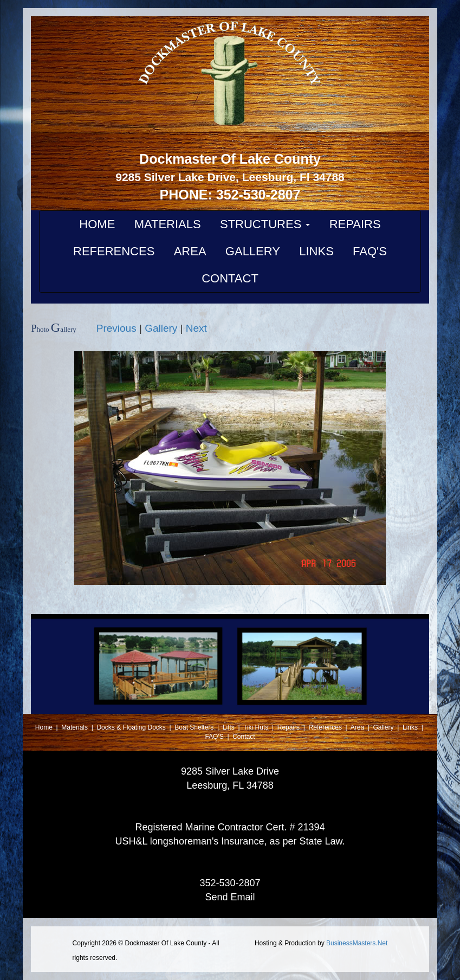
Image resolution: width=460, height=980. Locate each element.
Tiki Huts (256, 727)
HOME (97, 224)
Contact (244, 737)
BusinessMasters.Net (357, 943)
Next (196, 328)
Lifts (229, 727)
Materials (75, 727)
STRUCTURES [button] (265, 224)
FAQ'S (370, 251)
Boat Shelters (195, 727)
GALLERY (253, 251)
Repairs (290, 727)
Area (358, 727)
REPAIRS (355, 224)
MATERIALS (168, 224)
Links (411, 727)
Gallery (161, 328)
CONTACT (230, 278)
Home (45, 727)
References (326, 727)
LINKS (316, 251)
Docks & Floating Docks (132, 727)
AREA (190, 251)
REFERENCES (114, 251)
